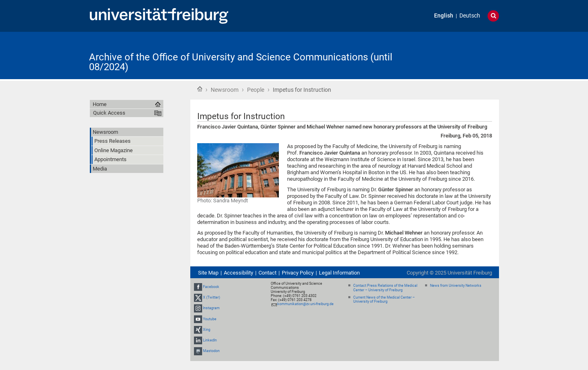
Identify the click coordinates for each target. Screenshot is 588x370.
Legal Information (339, 273)
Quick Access (109, 113)
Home (200, 89)
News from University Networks (456, 286)
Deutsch (470, 16)
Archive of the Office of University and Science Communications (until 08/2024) (241, 62)
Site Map (208, 273)
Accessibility (238, 273)
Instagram (211, 308)
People (256, 90)
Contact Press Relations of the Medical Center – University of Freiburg (385, 288)
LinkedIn (210, 340)
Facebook (211, 287)
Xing (207, 330)
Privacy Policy (298, 273)
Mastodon (211, 351)
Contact (267, 273)
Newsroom (225, 90)
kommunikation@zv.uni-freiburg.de (305, 304)
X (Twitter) (212, 297)
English (444, 16)
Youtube (210, 319)
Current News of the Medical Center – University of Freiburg (384, 300)
